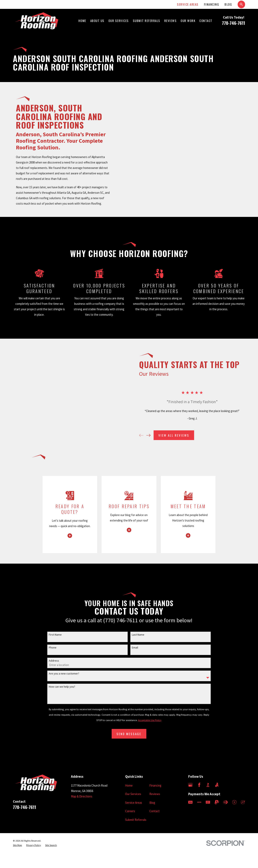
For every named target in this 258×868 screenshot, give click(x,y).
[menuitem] (17, 845)
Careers (130, 811)
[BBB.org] (208, 785)
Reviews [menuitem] (171, 21)
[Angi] (217, 785)
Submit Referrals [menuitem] (147, 21)
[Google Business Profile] (190, 785)
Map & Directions (82, 796)
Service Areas (188, 4)
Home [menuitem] (82, 21)
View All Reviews (177, 435)
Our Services (133, 794)
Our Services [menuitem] (119, 21)
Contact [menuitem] (206, 21)
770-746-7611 (234, 23)
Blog (228, 4)
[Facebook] (199, 785)
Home (129, 785)
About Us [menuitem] (97, 21)
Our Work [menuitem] (188, 21)
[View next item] (152, 435)
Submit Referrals (136, 820)
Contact (154, 811)
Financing (212, 4)
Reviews (155, 794)
